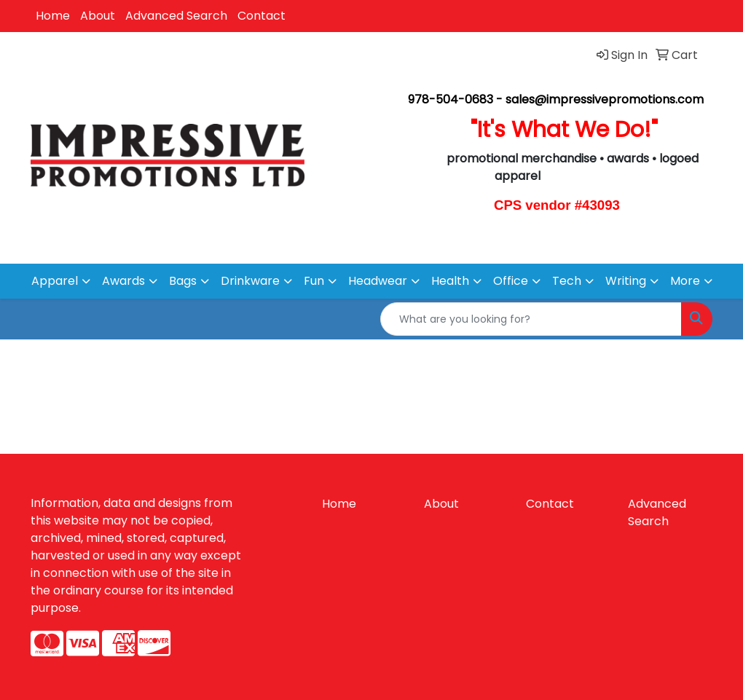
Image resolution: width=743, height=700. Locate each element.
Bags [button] (183, 281)
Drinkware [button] (250, 281)
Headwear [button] (378, 281)
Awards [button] (123, 281)
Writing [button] (626, 281)
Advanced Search (176, 16)
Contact (262, 16)
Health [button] (450, 281)
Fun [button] (314, 281)
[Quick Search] (531, 319)
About (98, 16)
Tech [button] (567, 281)
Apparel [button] (55, 281)
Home (53, 16)
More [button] (685, 281)
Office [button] (511, 281)
